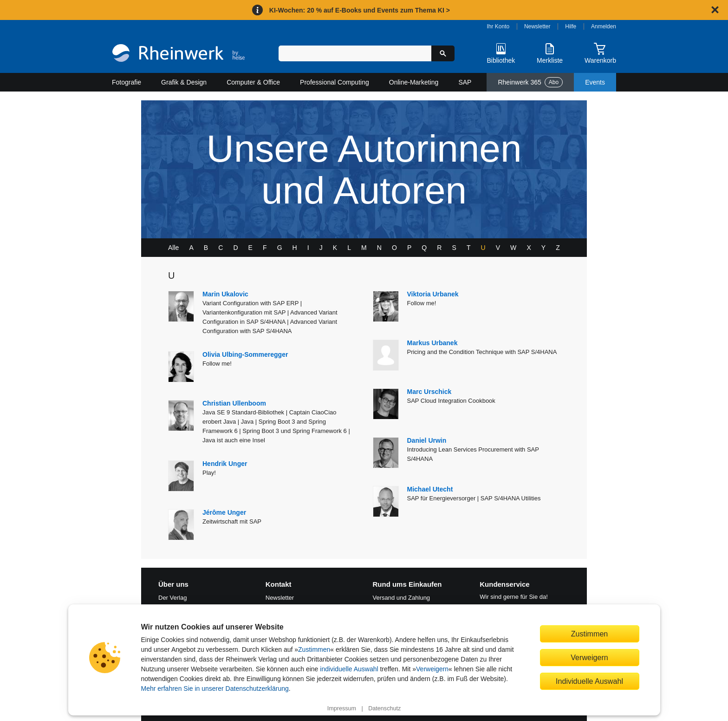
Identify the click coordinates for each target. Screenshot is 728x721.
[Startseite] (179, 54)
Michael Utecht (430, 489)
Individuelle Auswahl (589, 681)
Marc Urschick (429, 392)
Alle (173, 248)
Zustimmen (314, 649)
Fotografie (127, 82)
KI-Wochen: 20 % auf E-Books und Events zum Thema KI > (360, 10)
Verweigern (432, 669)
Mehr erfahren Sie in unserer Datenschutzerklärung (215, 688)
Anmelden (604, 26)
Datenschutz (384, 708)
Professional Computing (335, 82)
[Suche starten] (443, 53)
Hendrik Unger (225, 464)
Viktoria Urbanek (433, 294)
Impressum (342, 708)
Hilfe (571, 26)
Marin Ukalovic (225, 294)
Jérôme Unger (224, 512)
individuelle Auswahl (349, 669)
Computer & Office (253, 82)
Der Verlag (172, 598)
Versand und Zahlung (402, 598)
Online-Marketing (414, 82)
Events (595, 82)
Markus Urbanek (432, 343)
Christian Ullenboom (234, 403)
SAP (465, 82)
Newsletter (537, 26)
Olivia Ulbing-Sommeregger (245, 354)
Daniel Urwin (427, 440)
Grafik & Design (184, 82)
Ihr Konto (498, 26)
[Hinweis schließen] (715, 10)
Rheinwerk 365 (530, 82)
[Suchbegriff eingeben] (355, 53)
